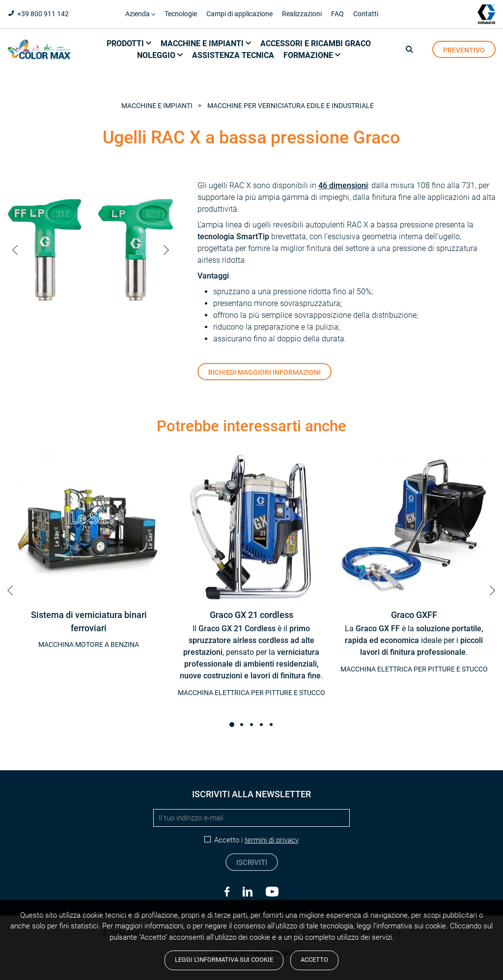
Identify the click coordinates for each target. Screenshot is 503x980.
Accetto (314, 960)
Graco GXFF (414, 615)
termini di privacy (272, 840)
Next (166, 250)
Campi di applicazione (239, 14)
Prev (15, 250)
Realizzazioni (302, 14)
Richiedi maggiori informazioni (265, 372)
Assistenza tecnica (233, 55)
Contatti (366, 14)
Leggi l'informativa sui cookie (224, 960)
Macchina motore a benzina (89, 644)
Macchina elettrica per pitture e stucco (251, 693)
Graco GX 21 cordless (251, 615)
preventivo (464, 50)
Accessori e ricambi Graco (316, 43)
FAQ (337, 14)
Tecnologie (181, 14)
